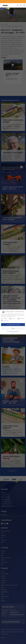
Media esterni (5, 321)
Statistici (12, 318)
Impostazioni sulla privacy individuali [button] (13, 331)
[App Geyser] (10, 2)
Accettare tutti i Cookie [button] (13, 325)
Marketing (21, 318)
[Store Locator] (17, 2)
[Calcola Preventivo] (4, 2)
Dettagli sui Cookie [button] (13, 333)
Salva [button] (13, 328)
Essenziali (4, 318)
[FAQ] (23, 2)
